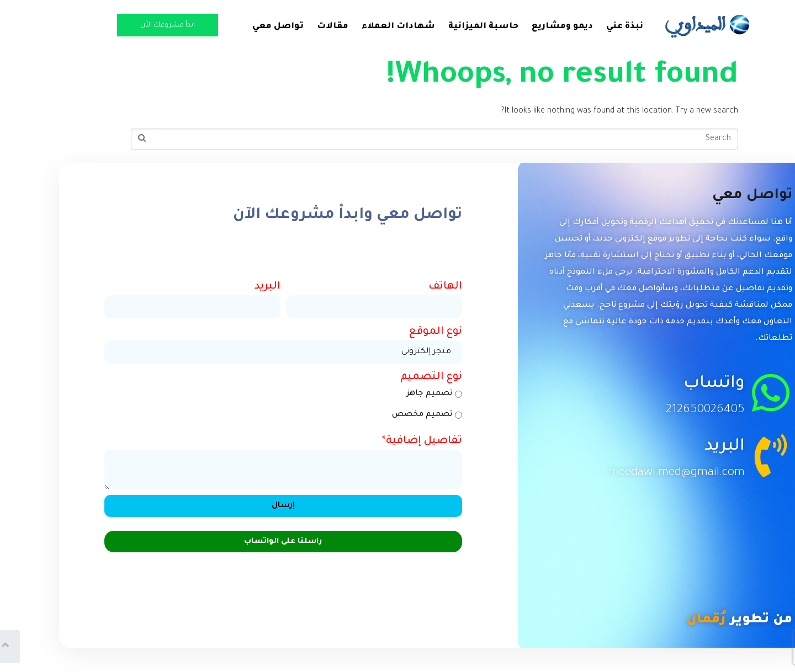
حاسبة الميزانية (446, 27)
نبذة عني (588, 27)
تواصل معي (241, 27)
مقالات (296, 27)
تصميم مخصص (390, 415)
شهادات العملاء (361, 27)
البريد (687, 447)
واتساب (676, 384)
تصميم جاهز (397, 394)
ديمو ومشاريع (525, 27)
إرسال (246, 506)
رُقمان (669, 620)
